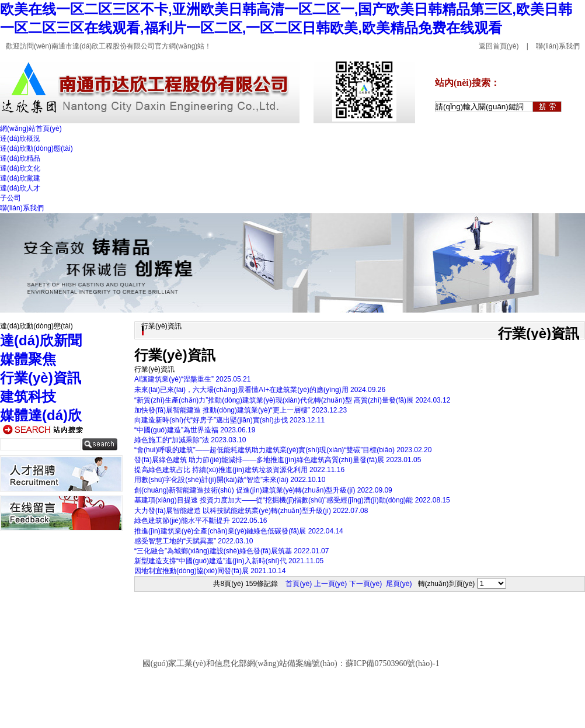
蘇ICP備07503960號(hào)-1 (393, 663)
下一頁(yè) (366, 584)
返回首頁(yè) (499, 46)
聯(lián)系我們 (558, 46)
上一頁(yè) (331, 584)
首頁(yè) (299, 584)
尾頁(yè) (399, 584)
